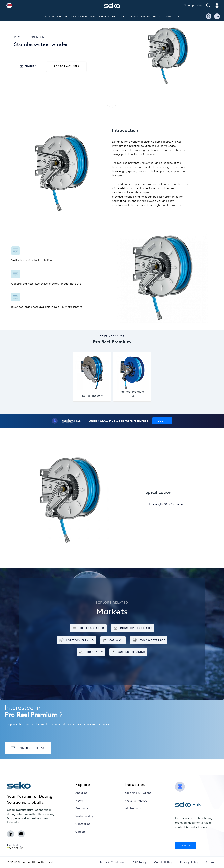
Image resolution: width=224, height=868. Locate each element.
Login (162, 421)
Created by (15, 846)
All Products (133, 808)
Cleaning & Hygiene (138, 793)
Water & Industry (136, 801)
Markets (104, 16)
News (134, 16)
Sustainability (150, 16)
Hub (93, 16)
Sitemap (211, 862)
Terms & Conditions (112, 862)
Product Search (76, 16)
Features (83, 97)
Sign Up (186, 846)
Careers (80, 832)
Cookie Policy (163, 862)
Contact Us (171, 16)
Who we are (53, 16)
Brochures (120, 16)
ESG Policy (140, 862)
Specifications (113, 97)
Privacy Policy (189, 862)
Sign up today (193, 6)
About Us (81, 793)
